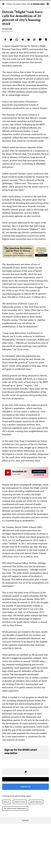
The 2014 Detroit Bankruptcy (15, 808)
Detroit (6, 802)
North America (36, 802)
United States (20, 802)
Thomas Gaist (7, 29)
